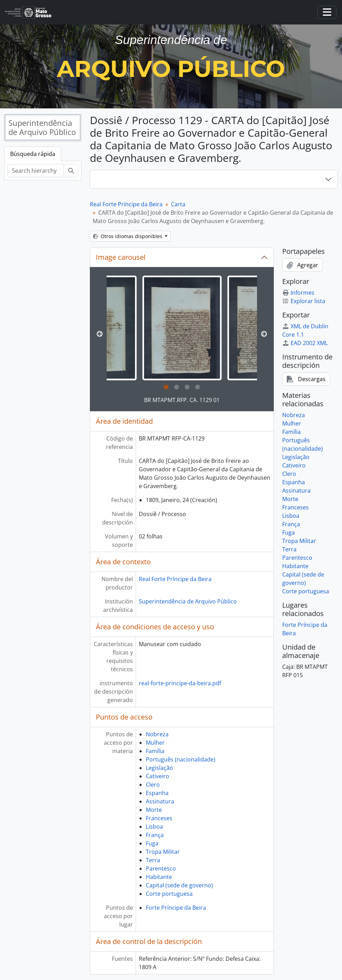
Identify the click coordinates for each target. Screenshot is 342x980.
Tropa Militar (163, 852)
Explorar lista (304, 301)
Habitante (159, 877)
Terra (153, 860)
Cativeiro (158, 776)
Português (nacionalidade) (181, 759)
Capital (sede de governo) (179, 885)
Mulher (155, 743)
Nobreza (157, 734)
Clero (153, 785)
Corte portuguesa (169, 894)
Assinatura (160, 801)
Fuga (152, 843)
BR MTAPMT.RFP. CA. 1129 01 (182, 400)
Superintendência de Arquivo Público (188, 601)
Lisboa (154, 827)
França (155, 835)
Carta (178, 204)
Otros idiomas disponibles (128, 236)
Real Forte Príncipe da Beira (126, 204)
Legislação (159, 768)
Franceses (159, 818)
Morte (154, 810)
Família (155, 751)
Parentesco (161, 868)
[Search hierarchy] (36, 171)
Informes (298, 293)
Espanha (157, 793)
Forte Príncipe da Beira (176, 908)
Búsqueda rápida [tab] (33, 154)
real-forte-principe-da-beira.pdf (180, 683)
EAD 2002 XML (305, 343)
